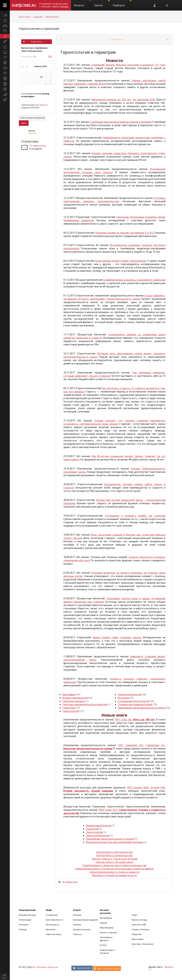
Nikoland (169, 967)
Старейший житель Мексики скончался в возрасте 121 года (128, 65)
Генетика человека (74, 701)
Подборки (122, 3)
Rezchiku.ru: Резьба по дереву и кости (114, 875)
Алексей (32, 133)
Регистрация (25, 920)
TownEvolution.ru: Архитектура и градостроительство (114, 865)
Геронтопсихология (129, 694)
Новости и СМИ (139, 925)
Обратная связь (54, 934)
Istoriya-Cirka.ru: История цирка (114, 862)
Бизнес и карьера (109, 932)
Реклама (77, 915)
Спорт (135, 915)
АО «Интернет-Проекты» (45, 967)
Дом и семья (25, 17)
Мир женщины (107, 928)
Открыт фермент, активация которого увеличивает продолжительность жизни (114, 297)
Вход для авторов (27, 915)
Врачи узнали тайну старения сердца (117, 637)
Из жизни (123, 698)
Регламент (24, 925)
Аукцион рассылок (82, 929)
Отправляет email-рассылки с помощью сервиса (54, 5)
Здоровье (38, 17)
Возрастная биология (75, 698)
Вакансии (50, 929)
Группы (102, 3)
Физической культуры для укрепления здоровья (115, 842)
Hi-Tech (103, 945)
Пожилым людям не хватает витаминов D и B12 (125, 233)
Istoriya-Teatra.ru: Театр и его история (114, 859)
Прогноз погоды (139, 920)
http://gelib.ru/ (42, 105)
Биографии (69, 694)
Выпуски (82, 3)
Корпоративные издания (85, 920)
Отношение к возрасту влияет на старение (135, 516)
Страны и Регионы (140, 929)
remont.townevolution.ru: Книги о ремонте (114, 872)
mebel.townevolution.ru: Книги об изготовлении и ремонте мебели (114, 869)
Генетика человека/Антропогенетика (85, 704)
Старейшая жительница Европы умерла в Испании (121, 122)
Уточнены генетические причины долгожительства (114, 200)
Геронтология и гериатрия (39, 29)
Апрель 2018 (41, 66)
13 (41, 77)
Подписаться (37, 42)
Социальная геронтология (133, 701)
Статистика (30, 141)
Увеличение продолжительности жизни (142, 708)
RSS (50, 56)
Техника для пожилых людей (135, 704)
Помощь (23, 929)
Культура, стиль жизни (143, 944)
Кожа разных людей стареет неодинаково (121, 261)
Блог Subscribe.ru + (55, 920)
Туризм (103, 923)
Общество (137, 934)
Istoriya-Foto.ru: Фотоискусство (114, 852)
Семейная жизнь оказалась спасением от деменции (134, 280)
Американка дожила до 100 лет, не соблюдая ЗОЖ (123, 100)
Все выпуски (117, 39)
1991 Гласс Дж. (135, 720)
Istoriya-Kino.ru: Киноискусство (114, 855)
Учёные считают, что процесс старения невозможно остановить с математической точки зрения (114, 422)
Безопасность (53, 925)
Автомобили (106, 918)
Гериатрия (69, 708)
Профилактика (52, 17)
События (77, 934)
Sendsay (77, 925)
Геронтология (71, 711)
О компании (52, 915)
